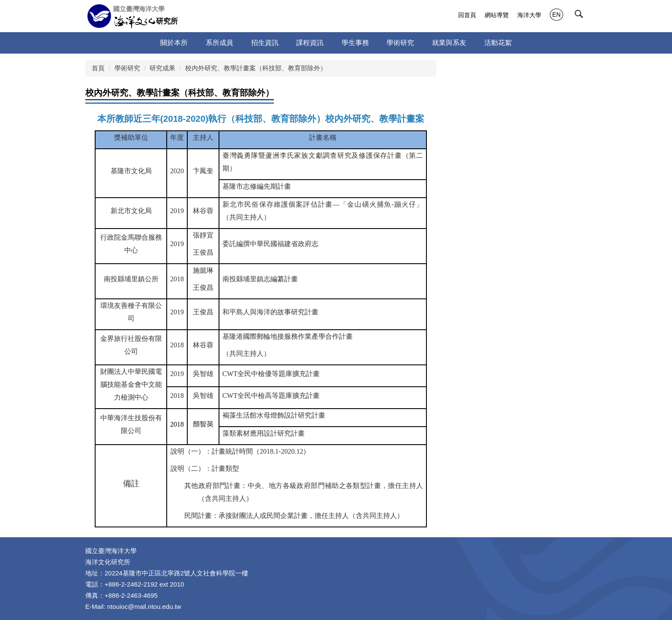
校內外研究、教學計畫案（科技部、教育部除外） (256, 68)
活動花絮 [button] (498, 43)
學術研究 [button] (400, 43)
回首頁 (467, 15)
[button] (581, 16)
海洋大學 (529, 15)
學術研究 (127, 68)
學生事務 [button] (355, 43)
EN (556, 15)
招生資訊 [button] (265, 43)
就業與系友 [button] (449, 43)
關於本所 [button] (174, 43)
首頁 (98, 68)
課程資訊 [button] (310, 43)
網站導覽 (497, 15)
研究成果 (162, 68)
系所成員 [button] (219, 43)
